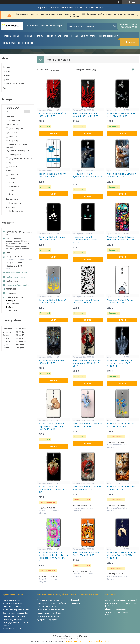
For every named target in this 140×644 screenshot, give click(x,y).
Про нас (28, 36)
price (66, 36)
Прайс (6, 80)
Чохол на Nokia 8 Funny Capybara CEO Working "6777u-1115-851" (51, 426)
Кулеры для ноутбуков (47, 620)
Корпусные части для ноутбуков (52, 603)
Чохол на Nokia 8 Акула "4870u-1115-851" (120, 301)
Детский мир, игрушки (116, 609)
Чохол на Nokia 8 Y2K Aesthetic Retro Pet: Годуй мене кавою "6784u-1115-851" (53, 556)
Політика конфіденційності (99, 641)
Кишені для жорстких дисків (16, 610)
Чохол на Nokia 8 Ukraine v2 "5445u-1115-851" (121, 425)
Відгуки (7, 75)
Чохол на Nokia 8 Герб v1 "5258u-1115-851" (52, 301)
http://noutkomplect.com (16, 273)
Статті (58, 36)
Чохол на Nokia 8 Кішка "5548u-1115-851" (51, 362)
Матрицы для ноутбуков (48, 600)
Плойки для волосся (12, 606)
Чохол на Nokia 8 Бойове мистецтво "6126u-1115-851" (87, 363)
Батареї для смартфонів (14, 616)
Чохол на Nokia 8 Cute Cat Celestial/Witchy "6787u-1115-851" (122, 555)
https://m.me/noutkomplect (18, 285)
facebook (75, 600)
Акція (6, 88)
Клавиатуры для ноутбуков (49, 613)
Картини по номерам (12, 603)
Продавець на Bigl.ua (70, 639)
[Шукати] (115, 26)
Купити (53, 133)
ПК (72, 36)
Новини (49, 36)
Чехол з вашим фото (13, 43)
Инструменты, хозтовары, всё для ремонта (121, 604)
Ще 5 (11, 194)
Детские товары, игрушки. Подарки (117, 613)
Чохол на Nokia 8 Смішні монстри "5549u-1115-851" (122, 238)
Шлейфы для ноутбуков (48, 616)
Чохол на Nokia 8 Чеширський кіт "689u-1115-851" (85, 240)
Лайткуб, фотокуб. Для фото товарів (16, 624)
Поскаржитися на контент (76, 641)
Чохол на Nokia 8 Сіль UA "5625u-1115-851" (52, 175)
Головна (7, 36)
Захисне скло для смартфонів (16, 613)
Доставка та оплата (85, 36)
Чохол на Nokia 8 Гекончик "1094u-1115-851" (88, 425)
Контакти (39, 36)
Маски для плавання (12, 628)
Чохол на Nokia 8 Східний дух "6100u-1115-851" (87, 488)
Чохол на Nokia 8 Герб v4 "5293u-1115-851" (52, 115)
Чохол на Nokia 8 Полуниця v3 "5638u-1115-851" (53, 489)
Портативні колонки (12, 600)
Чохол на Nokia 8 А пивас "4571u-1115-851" (53, 238)
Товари (16, 36)
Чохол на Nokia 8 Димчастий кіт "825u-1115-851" (88, 177)
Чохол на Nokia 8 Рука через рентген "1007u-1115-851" (120, 363)
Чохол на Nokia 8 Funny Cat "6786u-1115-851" (86, 554)
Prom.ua (84, 636)
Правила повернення (108, 36)
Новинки (29, 43)
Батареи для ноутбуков (48, 606)
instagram (75, 603)
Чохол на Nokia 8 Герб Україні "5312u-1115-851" (87, 115)
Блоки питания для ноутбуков (50, 610)
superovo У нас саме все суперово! (121, 600)
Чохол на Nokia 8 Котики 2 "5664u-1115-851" (122, 488)
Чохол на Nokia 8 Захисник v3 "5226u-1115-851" (122, 115)
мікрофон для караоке (13, 620)
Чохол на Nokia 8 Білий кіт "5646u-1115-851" (122, 175)
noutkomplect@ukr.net (16, 277)
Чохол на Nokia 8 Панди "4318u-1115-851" (86, 301)
